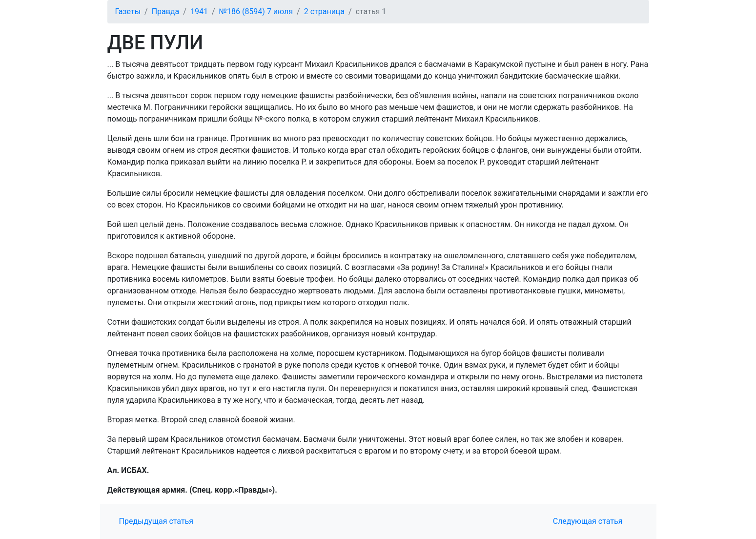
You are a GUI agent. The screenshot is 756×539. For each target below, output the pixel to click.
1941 (199, 11)
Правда (166, 11)
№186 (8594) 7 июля (256, 11)
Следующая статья (588, 521)
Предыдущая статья (156, 521)
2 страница (324, 11)
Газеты (128, 11)
